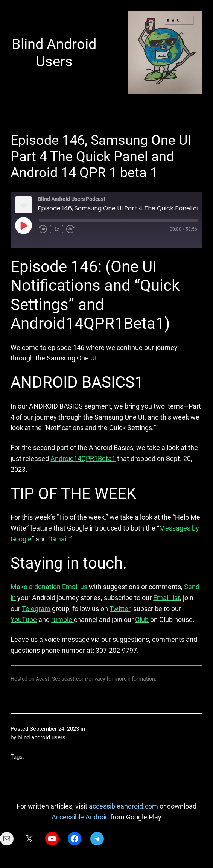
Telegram (36, 609)
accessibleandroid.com (123, 806)
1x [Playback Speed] (57, 229)
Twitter (120, 609)
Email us (75, 587)
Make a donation (36, 587)
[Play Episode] (23, 225)
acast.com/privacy (83, 679)
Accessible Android (80, 817)
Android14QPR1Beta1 (83, 458)
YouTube (24, 619)
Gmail (59, 539)
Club (142, 619)
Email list (167, 598)
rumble (62, 619)
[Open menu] (106, 111)
